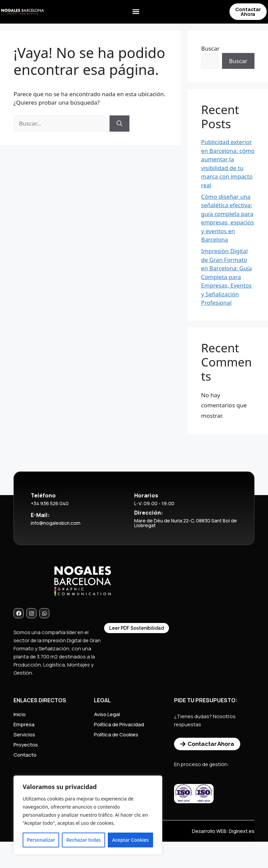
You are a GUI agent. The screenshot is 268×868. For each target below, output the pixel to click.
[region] (88, 815)
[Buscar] (119, 124)
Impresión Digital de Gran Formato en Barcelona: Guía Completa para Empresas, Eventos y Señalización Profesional (226, 277)
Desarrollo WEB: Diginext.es (223, 831)
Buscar (210, 48)
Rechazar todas (83, 840)
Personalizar (41, 840)
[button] (136, 12)
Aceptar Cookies (130, 840)
